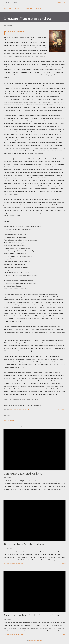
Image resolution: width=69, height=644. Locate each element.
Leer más (63, 493)
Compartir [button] (61, 410)
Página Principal (7, 8)
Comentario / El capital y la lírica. (23, 473)
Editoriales (38, 8)
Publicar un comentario (9, 420)
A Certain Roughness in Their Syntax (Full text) (31, 615)
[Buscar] (59, 2)
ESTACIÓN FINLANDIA (12, 2)
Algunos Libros (28, 8)
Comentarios (13, 410)
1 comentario (14, 493)
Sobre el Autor (18, 8)
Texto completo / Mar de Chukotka (24, 544)
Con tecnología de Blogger (35, 640)
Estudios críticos (22, 410)
